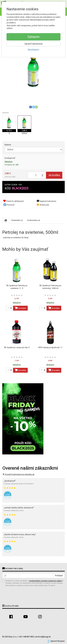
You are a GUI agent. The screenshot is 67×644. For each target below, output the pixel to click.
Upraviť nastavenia (33, 44)
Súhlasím (34, 37)
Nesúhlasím (33, 50)
